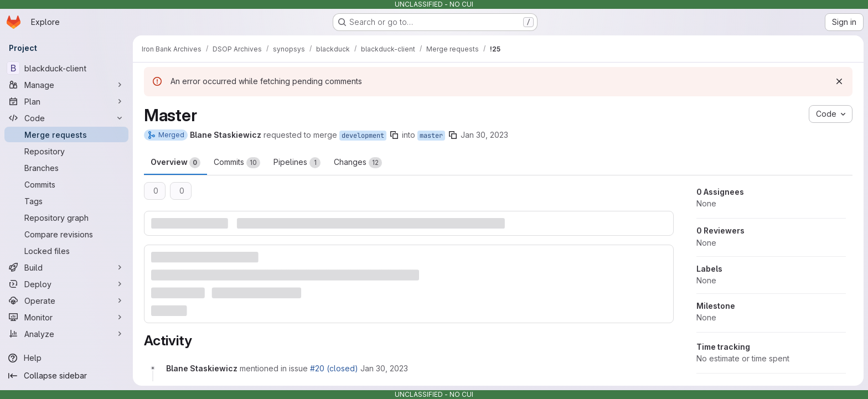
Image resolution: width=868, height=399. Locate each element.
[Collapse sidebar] (66, 376)
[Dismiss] (839, 81)
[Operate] (66, 300)
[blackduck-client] (66, 68)
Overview (175, 163)
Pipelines (297, 163)
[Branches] (66, 168)
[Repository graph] (66, 217)
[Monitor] (66, 317)
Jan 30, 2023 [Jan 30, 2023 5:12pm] (484, 135)
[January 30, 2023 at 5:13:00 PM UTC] (384, 368)
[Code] (66, 118)
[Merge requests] (66, 134)
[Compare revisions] (66, 234)
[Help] (66, 358)
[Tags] (66, 201)
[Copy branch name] (394, 135)
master (431, 136)
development (363, 136)
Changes (358, 163)
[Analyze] (66, 334)
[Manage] (66, 85)
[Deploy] (66, 284)
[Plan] (66, 101)
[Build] (66, 267)
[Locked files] (66, 251)
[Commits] (66, 184)
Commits (237, 163)
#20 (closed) (334, 368)
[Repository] (66, 151)
